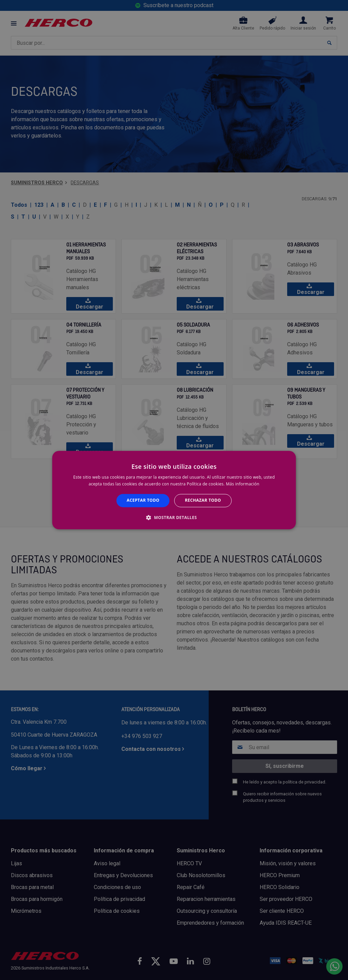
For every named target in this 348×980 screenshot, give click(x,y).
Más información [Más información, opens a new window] (243, 484)
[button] (174, 517)
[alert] (174, 490)
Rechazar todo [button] (203, 501)
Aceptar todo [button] (143, 501)
